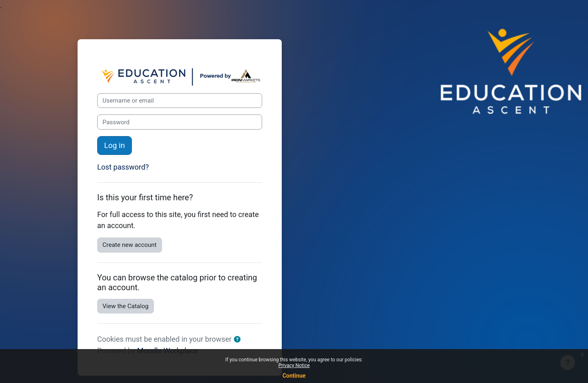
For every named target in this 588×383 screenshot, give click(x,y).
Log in (115, 146)
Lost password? (123, 167)
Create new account (130, 245)
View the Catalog (126, 306)
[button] (239, 340)
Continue (294, 376)
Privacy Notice (294, 365)
